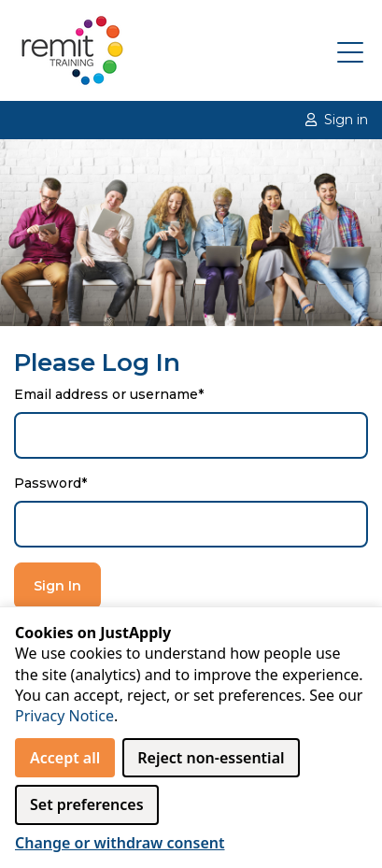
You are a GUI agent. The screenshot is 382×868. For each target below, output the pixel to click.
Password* (50, 483)
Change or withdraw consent (120, 843)
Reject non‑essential (211, 758)
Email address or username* (109, 394)
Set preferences (87, 804)
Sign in (337, 120)
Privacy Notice (64, 716)
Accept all (65, 758)
